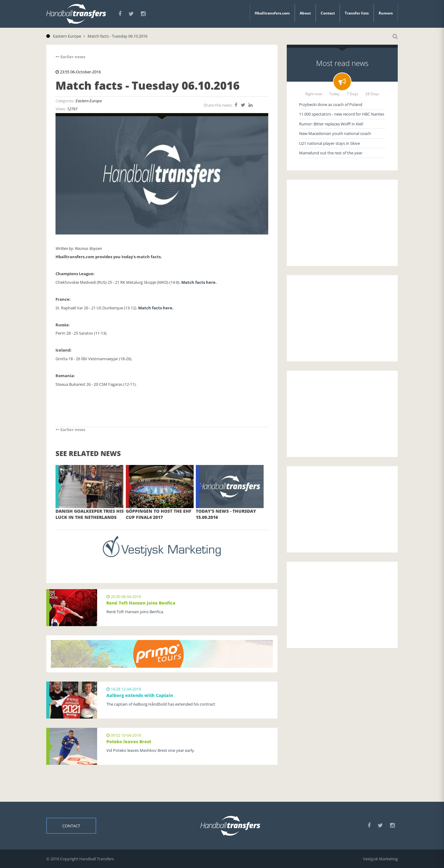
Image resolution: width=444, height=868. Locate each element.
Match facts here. (199, 282)
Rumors (386, 13)
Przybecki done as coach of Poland (331, 104)
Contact (328, 13)
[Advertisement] (342, 223)
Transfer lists (357, 13)
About (305, 13)
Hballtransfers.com (272, 13)
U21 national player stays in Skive (329, 143)
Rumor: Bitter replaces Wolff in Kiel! (331, 124)
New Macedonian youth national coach (335, 133)
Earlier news (70, 57)
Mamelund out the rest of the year (331, 153)
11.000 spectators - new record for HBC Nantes (342, 114)
